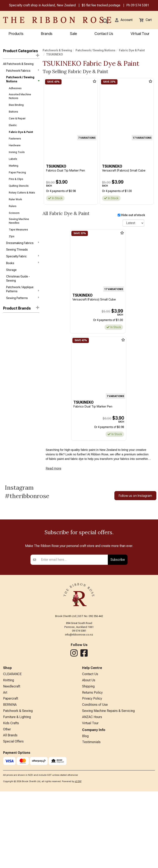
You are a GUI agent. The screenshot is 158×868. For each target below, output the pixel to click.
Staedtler (9, 345)
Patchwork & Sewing (57, 50)
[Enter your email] (73, 636)
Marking (14, 166)
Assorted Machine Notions (20, 96)
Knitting (9, 757)
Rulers (13, 206)
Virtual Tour (140, 34)
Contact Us (104, 34)
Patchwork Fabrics (23, 70)
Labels (13, 159)
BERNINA (10, 781)
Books (23, 263)
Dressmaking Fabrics (23, 243)
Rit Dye (7, 319)
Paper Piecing (17, 172)
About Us (89, 757)
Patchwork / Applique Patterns (23, 289)
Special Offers (13, 818)
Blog (85, 813)
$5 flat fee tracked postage (101, 5)
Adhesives (15, 88)
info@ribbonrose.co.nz (79, 711)
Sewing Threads (17, 250)
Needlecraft (12, 763)
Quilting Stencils (19, 186)
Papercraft (11, 775)
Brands (47, 34)
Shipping (88, 763)
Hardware (15, 145)
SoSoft (8, 339)
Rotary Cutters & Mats (22, 193)
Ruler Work (15, 199)
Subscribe (118, 636)
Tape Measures (18, 230)
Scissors (14, 213)
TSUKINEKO (12, 352)
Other (7, 806)
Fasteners (15, 139)
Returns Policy (92, 769)
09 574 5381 (140, 5)
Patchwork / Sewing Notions (23, 79)
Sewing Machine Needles (19, 221)
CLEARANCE (12, 751)
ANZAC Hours (92, 794)
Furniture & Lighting (17, 794)
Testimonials (91, 819)
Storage (11, 270)
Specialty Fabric (23, 256)
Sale (73, 34)
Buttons (13, 112)
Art (5, 769)
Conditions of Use (95, 781)
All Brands (10, 812)
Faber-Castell (12, 325)
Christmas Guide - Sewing (18, 279)
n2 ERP (78, 858)
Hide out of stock (133, 215)
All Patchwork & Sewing (18, 64)
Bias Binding (16, 105)
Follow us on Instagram (135, 496)
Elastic (13, 125)
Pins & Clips (16, 179)
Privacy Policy (92, 775)
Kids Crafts (11, 800)
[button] (124, 20)
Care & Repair (17, 118)
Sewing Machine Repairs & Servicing (108, 787)
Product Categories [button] (21, 53)
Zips (12, 236)
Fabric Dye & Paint (21, 132)
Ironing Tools (17, 152)
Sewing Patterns (23, 298)
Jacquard (9, 332)
